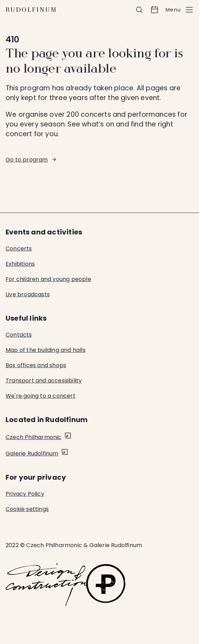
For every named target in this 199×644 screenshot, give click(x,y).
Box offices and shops (36, 365)
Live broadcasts (28, 294)
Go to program (27, 160)
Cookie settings (27, 509)
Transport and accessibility (44, 381)
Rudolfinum (31, 10)
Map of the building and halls (46, 350)
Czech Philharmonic (34, 437)
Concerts (19, 249)
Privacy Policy (25, 494)
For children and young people (48, 279)
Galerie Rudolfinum (32, 453)
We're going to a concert (41, 396)
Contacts (19, 335)
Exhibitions (20, 264)
